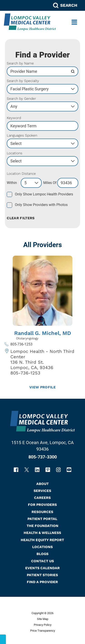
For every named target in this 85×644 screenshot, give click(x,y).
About (42, 484)
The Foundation (42, 526)
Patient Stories (42, 575)
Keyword (14, 118)
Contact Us (42, 561)
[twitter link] (27, 470)
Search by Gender (21, 99)
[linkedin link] (37, 470)
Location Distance (21, 174)
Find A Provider (42, 582)
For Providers (42, 505)
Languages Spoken (22, 135)
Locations (15, 153)
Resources (42, 512)
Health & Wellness (42, 533)
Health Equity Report (42, 540)
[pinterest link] (48, 470)
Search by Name (20, 63)
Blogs (42, 554)
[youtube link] (69, 470)
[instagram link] (58, 470)
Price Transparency (43, 631)
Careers (42, 498)
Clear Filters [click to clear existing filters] (21, 218)
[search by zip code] (68, 183)
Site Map (43, 619)
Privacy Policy (43, 625)
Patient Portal (42, 519)
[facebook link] (16, 470)
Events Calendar (42, 568)
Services (42, 491)
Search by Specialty (23, 81)
